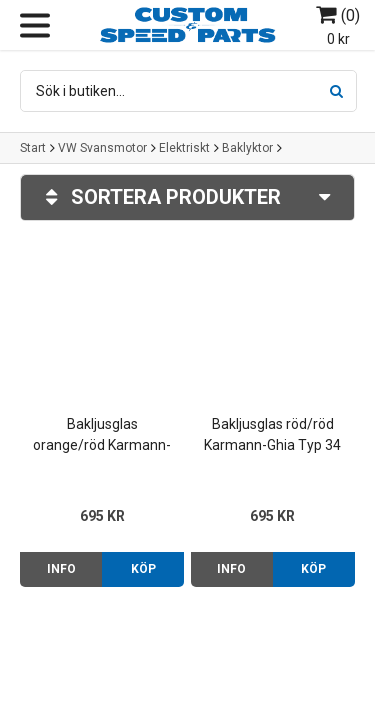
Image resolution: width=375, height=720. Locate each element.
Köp (143, 569)
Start (33, 148)
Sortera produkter (187, 197)
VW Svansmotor (102, 148)
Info (61, 569)
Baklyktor (247, 148)
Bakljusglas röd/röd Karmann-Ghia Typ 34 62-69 (272, 436)
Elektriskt (184, 148)
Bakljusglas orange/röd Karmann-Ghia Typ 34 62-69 (102, 436)
